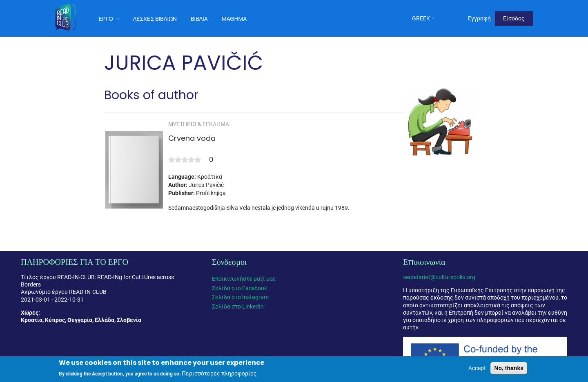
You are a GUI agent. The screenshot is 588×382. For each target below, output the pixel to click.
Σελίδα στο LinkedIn (238, 306)
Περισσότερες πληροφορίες (219, 374)
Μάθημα (234, 19)
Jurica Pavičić (206, 185)
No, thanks (509, 369)
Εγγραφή (479, 18)
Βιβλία (199, 19)
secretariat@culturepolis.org (439, 277)
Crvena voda (192, 138)
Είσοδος (514, 18)
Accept (477, 369)
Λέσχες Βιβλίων (155, 19)
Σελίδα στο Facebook (239, 288)
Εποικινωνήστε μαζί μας (244, 279)
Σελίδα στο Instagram (240, 297)
